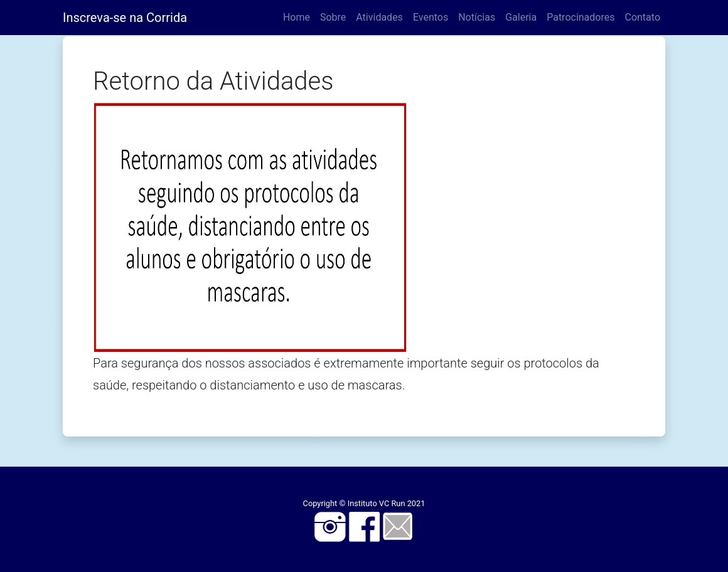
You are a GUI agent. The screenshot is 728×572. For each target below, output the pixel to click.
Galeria (521, 17)
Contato (642, 17)
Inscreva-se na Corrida (125, 18)
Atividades (379, 17)
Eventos (431, 17)
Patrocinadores (581, 17)
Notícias (477, 17)
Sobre (333, 17)
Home (297, 17)
